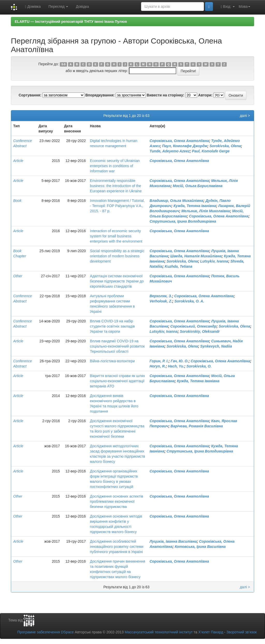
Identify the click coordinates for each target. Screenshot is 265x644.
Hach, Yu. (176, 366)
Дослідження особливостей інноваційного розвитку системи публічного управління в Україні (117, 547)
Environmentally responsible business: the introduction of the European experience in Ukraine (116, 186)
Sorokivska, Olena (225, 146)
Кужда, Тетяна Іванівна (195, 206)
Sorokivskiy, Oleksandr (200, 331)
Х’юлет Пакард (211, 632)
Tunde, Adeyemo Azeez (170, 151)
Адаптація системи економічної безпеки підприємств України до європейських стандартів (117, 281)
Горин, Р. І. (159, 361)
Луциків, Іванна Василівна (173, 541)
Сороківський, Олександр (193, 326)
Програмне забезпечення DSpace (46, 632)
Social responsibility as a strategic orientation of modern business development (117, 256)
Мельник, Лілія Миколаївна (206, 211)
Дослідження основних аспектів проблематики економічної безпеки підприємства (117, 501)
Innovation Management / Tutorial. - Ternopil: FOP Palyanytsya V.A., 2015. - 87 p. (117, 206)
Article (18, 161)
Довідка (82, 6)
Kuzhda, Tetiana (178, 266)
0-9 (64, 64)
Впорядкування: (100, 95)
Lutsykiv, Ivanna (214, 261)
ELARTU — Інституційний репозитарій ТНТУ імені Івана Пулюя (71, 22)
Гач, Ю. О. (179, 361)
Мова (244, 6)
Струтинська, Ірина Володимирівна (183, 221)
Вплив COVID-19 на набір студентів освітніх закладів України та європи (112, 326)
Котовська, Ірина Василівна (200, 547)
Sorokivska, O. (199, 366)
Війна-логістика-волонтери (112, 361)
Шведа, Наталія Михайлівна (196, 256)
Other (18, 276)
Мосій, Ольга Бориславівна (197, 186)
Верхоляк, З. (161, 296)
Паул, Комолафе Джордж (185, 146)
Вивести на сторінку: (165, 95)
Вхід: (228, 7)
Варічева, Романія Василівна (197, 426)
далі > (245, 116)
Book (17, 201)
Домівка (33, 7)
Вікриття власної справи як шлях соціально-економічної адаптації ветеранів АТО (118, 381)
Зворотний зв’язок (242, 632)
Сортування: (30, 95)
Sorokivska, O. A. (189, 301)
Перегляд (58, 6)
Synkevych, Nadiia (216, 346)
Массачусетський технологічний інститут (159, 632)
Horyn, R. (158, 366)
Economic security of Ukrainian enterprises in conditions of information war (115, 166)
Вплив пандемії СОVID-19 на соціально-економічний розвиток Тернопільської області (117, 346)
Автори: (205, 95)
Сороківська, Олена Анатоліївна (179, 141)
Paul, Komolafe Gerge (211, 151)
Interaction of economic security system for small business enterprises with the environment (116, 236)
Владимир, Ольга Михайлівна (176, 201)
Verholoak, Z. (161, 301)
